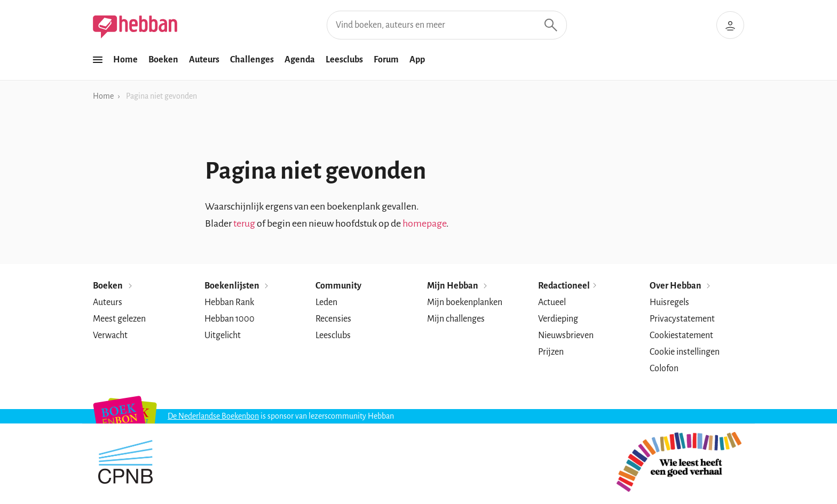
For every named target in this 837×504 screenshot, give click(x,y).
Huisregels (669, 302)
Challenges (252, 60)
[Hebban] (135, 27)
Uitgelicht (223, 335)
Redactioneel (568, 286)
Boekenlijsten (237, 286)
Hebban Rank (229, 302)
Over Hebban (681, 286)
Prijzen (551, 352)
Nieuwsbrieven (566, 335)
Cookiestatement (681, 335)
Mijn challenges (456, 319)
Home (125, 60)
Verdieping (558, 319)
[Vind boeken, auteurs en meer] (447, 25)
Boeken (163, 60)
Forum (386, 60)
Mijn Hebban (458, 286)
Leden (326, 302)
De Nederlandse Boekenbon (213, 416)
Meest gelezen (119, 319)
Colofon (664, 369)
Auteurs (204, 60)
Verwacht (110, 335)
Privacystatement (682, 319)
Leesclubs (344, 60)
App (417, 60)
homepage (424, 223)
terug (244, 223)
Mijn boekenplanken (465, 302)
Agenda (300, 60)
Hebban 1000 (230, 319)
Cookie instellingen (685, 352)
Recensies (333, 319)
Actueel (552, 302)
